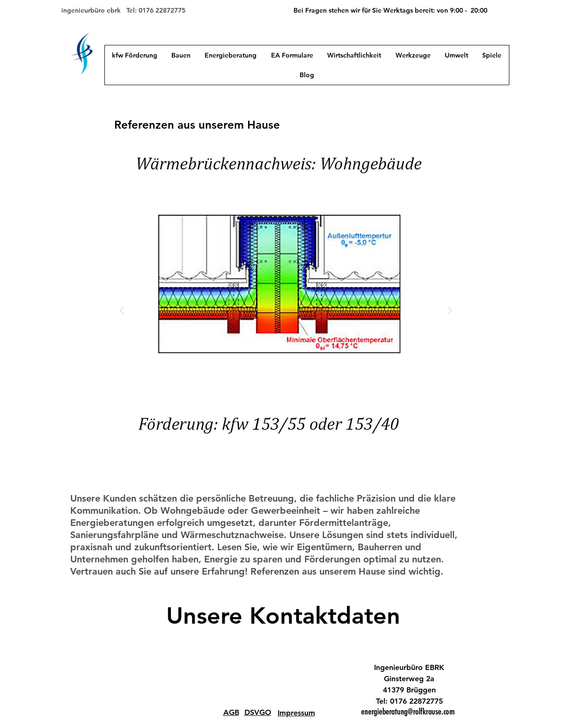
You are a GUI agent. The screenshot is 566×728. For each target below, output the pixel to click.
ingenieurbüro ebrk (94, 10)
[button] (413, 55)
